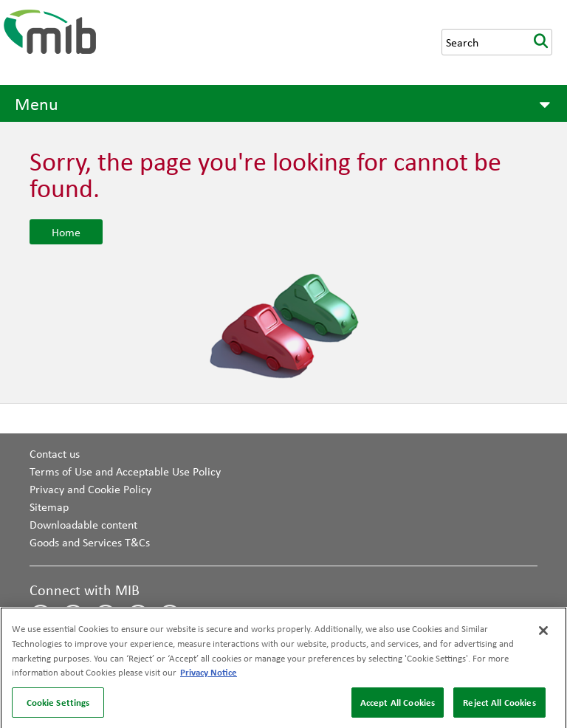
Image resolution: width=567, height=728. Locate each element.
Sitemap (49, 506)
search (540, 42)
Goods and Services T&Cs (90, 542)
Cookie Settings (58, 704)
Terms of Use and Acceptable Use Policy (125, 471)
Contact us (55, 453)
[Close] (543, 633)
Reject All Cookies (499, 704)
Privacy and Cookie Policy (90, 489)
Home (66, 232)
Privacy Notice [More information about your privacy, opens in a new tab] (209, 674)
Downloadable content (83, 524)
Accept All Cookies (398, 704)
